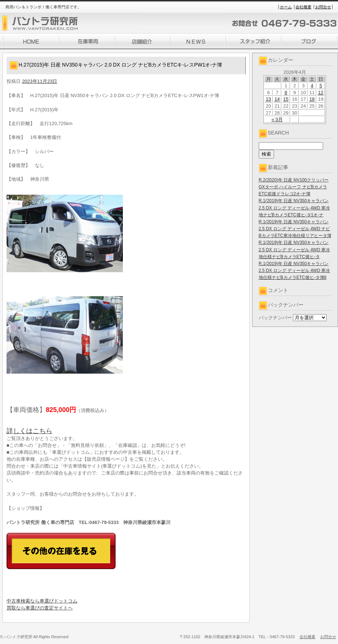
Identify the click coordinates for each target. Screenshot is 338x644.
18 (312, 99)
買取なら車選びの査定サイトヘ (40, 608)
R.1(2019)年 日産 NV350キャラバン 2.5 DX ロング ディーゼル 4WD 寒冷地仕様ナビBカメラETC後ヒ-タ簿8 (295, 271)
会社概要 (303, 7)
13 (268, 99)
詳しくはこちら (29, 431)
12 (321, 93)
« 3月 (277, 119)
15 (286, 99)
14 (277, 99)
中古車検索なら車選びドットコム (42, 601)
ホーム (286, 7)
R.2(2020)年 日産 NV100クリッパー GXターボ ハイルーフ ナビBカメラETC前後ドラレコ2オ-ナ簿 (294, 187)
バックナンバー (275, 318)
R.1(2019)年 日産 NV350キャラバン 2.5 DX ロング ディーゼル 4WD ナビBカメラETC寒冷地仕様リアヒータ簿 (295, 229)
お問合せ (323, 7)
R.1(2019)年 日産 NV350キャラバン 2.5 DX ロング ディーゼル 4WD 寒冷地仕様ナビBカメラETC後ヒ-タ (295, 249)
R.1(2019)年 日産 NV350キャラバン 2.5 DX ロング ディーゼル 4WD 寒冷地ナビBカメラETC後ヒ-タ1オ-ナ (295, 208)
